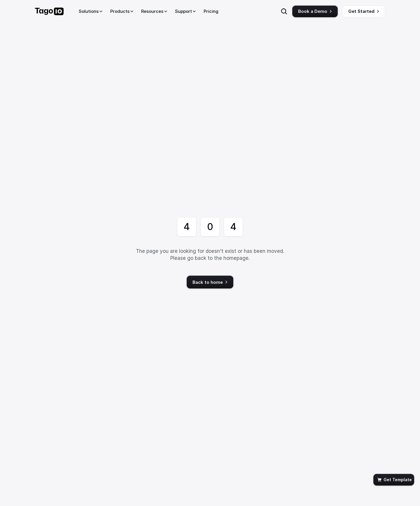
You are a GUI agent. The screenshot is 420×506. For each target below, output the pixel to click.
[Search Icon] (284, 11)
